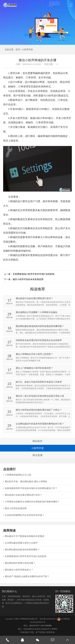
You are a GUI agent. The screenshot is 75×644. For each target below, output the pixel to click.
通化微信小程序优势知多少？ (19, 570)
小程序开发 (27, 50)
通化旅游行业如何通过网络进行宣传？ (23, 495)
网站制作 (37, 441)
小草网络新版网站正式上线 (18, 475)
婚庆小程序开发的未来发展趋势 (28, 279)
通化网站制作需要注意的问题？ (20, 563)
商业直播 (37, 455)
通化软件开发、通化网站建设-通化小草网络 (26, 482)
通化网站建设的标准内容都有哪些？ (22, 550)
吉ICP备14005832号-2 (48, 619)
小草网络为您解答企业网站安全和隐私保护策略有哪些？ (32, 502)
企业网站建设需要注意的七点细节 (21, 543)
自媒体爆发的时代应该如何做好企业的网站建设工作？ (31, 488)
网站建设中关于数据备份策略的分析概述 (24, 536)
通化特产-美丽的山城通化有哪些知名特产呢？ (27, 576)
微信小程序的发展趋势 (16, 508)
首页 (18, 50)
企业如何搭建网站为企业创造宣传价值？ (24, 515)
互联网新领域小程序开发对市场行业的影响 (34, 274)
